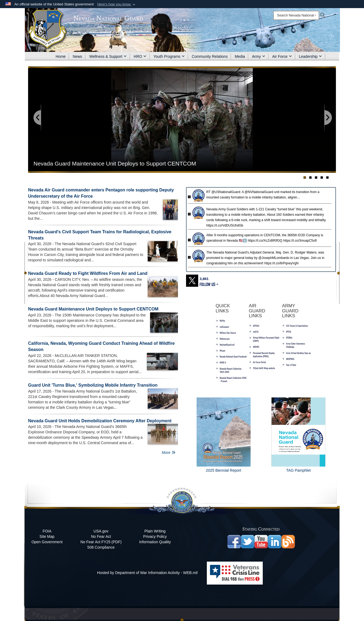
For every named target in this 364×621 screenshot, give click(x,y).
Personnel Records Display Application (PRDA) (262, 355)
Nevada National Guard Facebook (231, 356)
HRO (140, 56)
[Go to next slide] (328, 118)
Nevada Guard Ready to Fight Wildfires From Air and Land (88, 273)
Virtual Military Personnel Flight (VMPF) (264, 339)
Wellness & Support (108, 56)
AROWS (254, 347)
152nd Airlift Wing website (262, 368)
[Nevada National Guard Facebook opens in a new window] (234, 541)
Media (240, 56)
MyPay (220, 320)
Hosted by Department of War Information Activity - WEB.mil (147, 573)
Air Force (282, 56)
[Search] (296, 15)
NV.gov (221, 350)
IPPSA (287, 332)
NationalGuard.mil (225, 345)
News (77, 56)
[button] (117, 4)
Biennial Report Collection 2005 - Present (231, 379)
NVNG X (221, 362)
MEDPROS (288, 359)
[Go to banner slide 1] (305, 178)
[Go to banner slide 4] (322, 178)
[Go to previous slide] (38, 118)
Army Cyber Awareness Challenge (294, 345)
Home (61, 56)
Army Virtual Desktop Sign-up (296, 353)
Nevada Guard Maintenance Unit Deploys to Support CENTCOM (93, 309)
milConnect (223, 327)
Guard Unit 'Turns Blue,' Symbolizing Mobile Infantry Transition (93, 385)
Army (259, 56)
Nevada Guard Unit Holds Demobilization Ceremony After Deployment (100, 421)
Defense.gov (223, 339)
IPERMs (287, 337)
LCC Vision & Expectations (295, 326)
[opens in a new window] (248, 541)
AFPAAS (254, 326)
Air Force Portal (257, 362)
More (168, 453)
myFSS (254, 332)
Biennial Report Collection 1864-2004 (229, 370)
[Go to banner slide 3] (316, 178)
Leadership (310, 56)
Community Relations (210, 56)
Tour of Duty (289, 365)
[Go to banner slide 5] (327, 178)
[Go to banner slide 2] (310, 178)
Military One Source (226, 333)
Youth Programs (169, 56)
